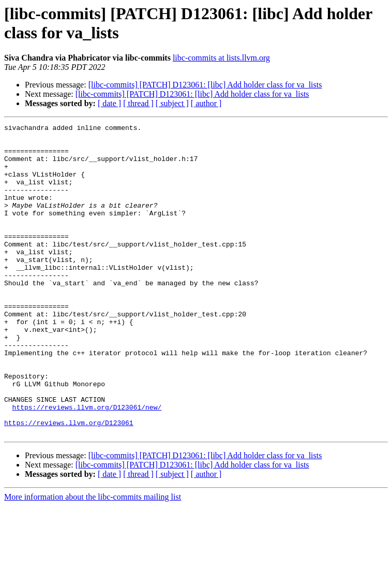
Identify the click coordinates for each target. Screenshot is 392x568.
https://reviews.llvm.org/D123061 (69, 483)
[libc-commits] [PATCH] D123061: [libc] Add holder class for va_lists (205, 85)
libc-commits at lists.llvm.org (221, 58)
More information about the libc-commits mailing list (93, 559)
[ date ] (109, 103)
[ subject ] (172, 103)
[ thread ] (138, 103)
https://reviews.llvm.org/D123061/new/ (87, 464)
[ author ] (206, 103)
